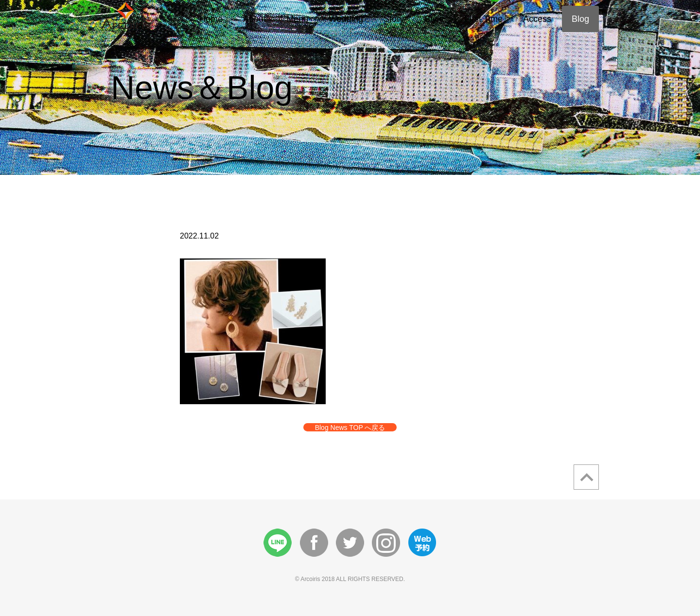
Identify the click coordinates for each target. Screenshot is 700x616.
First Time (483, 19)
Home (211, 19)
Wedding (346, 19)
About (254, 19)
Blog (580, 19)
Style (434, 19)
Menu (297, 19)
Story (394, 19)
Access (537, 19)
